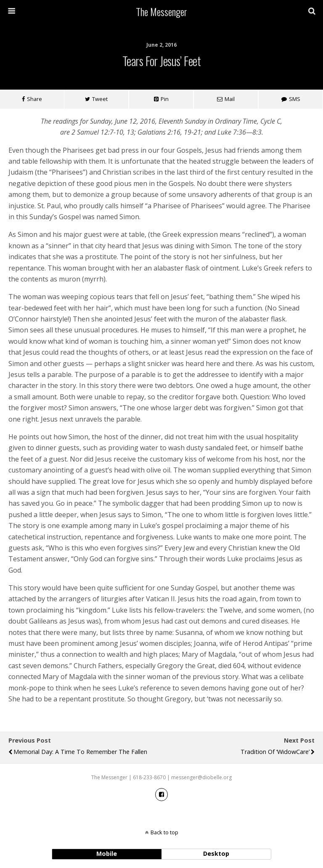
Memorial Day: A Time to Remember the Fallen (80, 752)
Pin (165, 99)
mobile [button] (107, 853)
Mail (230, 99)
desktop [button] (216, 853)
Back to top (164, 832)
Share (34, 99)
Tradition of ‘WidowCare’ (275, 752)
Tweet (100, 99)
